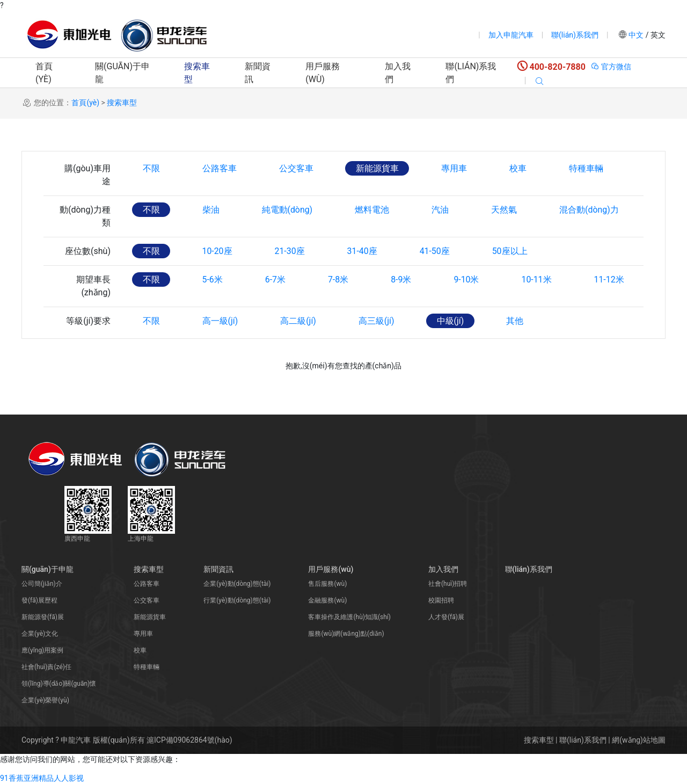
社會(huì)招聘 (448, 584)
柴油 (211, 210)
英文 (657, 35)
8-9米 (404, 280)
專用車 (456, 168)
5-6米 (213, 280)
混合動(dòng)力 (593, 210)
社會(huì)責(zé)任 (46, 667)
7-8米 (340, 280)
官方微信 (611, 67)
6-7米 (276, 280)
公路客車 (220, 168)
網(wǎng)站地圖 (639, 740)
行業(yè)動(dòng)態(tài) (237, 600)
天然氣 (507, 210)
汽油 (443, 210)
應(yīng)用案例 (42, 650)
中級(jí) (453, 321)
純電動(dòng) (288, 210)
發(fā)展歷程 (39, 600)
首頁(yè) (44, 73)
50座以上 (514, 251)
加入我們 (398, 73)
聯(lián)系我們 (575, 35)
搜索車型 (197, 73)
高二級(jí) (300, 321)
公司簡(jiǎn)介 (42, 584)
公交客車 (297, 168)
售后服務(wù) (327, 584)
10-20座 (218, 251)
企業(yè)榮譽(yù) (45, 700)
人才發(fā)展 (446, 617)
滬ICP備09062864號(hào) (189, 740)
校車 (521, 168)
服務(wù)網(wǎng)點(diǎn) (346, 634)
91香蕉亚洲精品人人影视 (42, 778)
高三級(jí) (379, 321)
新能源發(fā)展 (43, 617)
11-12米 (613, 280)
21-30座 (291, 251)
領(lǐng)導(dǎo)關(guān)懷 (59, 684)
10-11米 (540, 280)
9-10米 (470, 280)
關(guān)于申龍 (122, 73)
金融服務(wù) (327, 600)
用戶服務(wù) (323, 73)
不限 (151, 168)
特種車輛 (589, 168)
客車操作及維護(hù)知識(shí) (349, 617)
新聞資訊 (258, 73)
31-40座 (364, 251)
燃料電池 (374, 210)
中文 (636, 35)
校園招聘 (441, 600)
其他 (518, 321)
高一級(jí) (221, 321)
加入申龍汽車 (511, 35)
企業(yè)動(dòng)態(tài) (237, 584)
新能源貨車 (379, 168)
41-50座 (437, 251)
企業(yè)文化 (40, 634)
